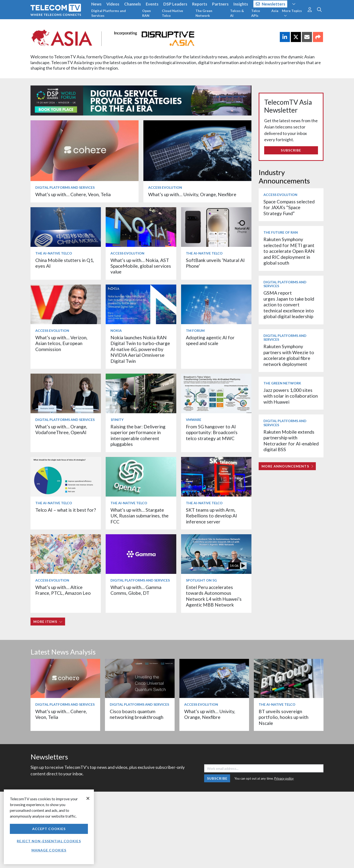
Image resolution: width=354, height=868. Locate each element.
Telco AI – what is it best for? (66, 510)
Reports (200, 4)
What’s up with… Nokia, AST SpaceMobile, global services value (141, 266)
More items (48, 622)
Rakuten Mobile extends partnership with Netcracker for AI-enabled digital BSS (291, 441)
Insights (241, 4)
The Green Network (204, 13)
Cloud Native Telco (172, 13)
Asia (275, 11)
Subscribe (291, 150)
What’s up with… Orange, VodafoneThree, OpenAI (61, 429)
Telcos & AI (237, 13)
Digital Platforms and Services (109, 13)
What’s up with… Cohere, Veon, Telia (73, 194)
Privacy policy (284, 778)
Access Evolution (165, 187)
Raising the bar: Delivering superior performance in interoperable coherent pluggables (138, 435)
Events (152, 4)
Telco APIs (256, 13)
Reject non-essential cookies (49, 841)
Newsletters (271, 4)
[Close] (88, 798)
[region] (49, 827)
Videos (113, 4)
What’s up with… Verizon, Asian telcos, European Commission (61, 343)
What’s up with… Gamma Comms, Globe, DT (136, 590)
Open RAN (146, 13)
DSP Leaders (175, 4)
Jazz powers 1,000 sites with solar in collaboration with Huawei (291, 396)
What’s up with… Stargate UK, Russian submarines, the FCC (140, 516)
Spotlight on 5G (201, 580)
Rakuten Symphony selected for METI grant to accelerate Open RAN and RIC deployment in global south (289, 251)
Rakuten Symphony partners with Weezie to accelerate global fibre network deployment (289, 355)
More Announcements (287, 466)
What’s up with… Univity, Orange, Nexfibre (192, 194)
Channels (133, 4)
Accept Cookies (49, 829)
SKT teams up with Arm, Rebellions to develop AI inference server (211, 516)
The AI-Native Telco (54, 253)
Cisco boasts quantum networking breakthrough (137, 714)
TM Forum (195, 331)
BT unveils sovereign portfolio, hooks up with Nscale (284, 717)
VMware (194, 420)
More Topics (292, 13)
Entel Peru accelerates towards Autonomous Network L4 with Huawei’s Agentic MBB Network (214, 596)
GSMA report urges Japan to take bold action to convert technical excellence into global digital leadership (289, 305)
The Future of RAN (281, 232)
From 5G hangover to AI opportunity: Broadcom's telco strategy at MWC (212, 432)
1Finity (117, 420)
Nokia (116, 331)
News (96, 4)
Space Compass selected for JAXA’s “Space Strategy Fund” (289, 207)
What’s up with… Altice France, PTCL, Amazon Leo (63, 590)
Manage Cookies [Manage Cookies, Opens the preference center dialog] (49, 850)
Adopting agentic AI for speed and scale (210, 340)
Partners (220, 4)
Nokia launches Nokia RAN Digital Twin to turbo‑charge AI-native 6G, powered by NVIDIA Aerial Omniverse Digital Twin (140, 349)
